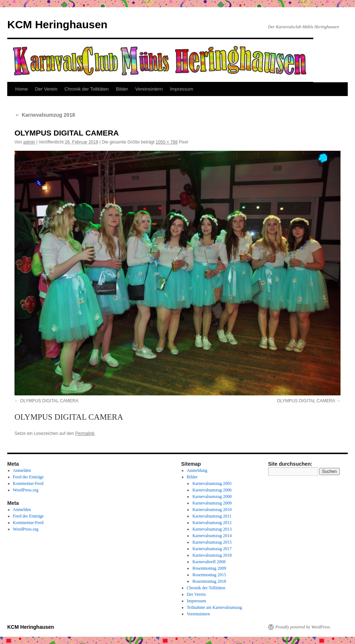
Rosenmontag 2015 (209, 575)
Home (22, 89)
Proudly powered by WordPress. (303, 627)
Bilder (122, 89)
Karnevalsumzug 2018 (45, 115)
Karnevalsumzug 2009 (212, 503)
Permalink (85, 433)
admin (29, 142)
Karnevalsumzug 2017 (212, 549)
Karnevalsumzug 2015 (212, 542)
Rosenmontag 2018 (209, 581)
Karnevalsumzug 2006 (212, 490)
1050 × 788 (167, 142)
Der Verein (46, 89)
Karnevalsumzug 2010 (212, 510)
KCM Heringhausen (57, 24)
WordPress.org (26, 490)
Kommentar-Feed (28, 483)
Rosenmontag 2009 (209, 568)
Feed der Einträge (28, 477)
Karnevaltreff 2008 (209, 562)
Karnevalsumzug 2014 (212, 536)
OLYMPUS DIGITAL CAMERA (49, 401)
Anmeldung (197, 470)
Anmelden (22, 470)
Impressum (181, 89)
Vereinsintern (149, 89)
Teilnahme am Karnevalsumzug (214, 607)
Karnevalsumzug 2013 (212, 529)
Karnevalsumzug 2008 (212, 496)
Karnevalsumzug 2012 (212, 523)
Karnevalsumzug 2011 (212, 516)
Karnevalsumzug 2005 (212, 483)
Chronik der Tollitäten (87, 89)
